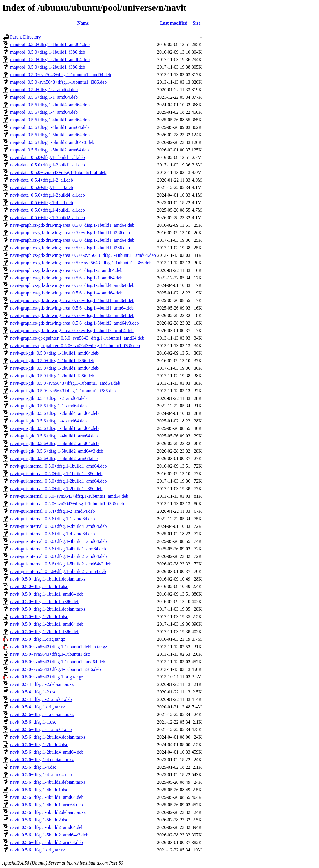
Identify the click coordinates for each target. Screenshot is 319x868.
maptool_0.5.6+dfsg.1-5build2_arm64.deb (49, 150)
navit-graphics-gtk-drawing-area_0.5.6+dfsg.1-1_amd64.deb (66, 278)
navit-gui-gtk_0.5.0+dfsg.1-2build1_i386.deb (52, 376)
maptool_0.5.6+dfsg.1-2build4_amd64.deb (50, 105)
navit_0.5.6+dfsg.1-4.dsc (33, 767)
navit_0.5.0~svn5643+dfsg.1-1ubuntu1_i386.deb (55, 669)
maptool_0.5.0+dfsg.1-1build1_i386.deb (48, 52)
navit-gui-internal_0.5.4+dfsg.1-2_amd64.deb (53, 511)
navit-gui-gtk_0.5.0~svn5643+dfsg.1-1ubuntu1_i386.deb (63, 391)
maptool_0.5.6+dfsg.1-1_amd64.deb (44, 97)
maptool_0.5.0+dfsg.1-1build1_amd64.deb (50, 44)
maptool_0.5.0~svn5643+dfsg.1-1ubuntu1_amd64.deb (61, 75)
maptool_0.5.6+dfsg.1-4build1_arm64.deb (49, 127)
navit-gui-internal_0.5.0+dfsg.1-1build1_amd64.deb (58, 466)
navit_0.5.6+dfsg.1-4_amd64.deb (41, 775)
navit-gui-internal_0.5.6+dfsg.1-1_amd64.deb (53, 519)
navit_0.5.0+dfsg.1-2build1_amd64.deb (47, 624)
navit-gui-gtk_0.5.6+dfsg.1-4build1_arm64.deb (54, 436)
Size (197, 23)
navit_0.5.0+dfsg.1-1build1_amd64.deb (47, 594)
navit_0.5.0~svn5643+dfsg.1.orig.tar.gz (47, 677)
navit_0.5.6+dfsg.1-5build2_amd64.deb (47, 827)
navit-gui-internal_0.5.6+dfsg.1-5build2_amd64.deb (58, 556)
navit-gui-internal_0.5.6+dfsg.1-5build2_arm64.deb (58, 571)
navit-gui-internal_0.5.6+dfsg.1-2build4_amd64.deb (58, 526)
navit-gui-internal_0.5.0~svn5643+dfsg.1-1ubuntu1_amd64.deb (69, 496)
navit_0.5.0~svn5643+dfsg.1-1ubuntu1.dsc (50, 654)
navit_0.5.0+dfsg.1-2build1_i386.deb (45, 632)
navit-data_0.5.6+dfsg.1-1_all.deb (42, 187)
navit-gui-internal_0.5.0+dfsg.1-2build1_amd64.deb (58, 481)
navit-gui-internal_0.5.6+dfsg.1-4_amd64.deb (53, 534)
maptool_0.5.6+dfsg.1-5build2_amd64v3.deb (52, 142)
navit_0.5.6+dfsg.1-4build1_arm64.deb (47, 805)
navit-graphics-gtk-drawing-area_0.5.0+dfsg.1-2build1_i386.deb (70, 248)
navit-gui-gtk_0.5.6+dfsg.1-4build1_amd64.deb (54, 428)
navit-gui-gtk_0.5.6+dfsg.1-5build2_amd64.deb (54, 443)
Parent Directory (25, 37)
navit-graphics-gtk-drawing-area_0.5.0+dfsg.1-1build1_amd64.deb (72, 225)
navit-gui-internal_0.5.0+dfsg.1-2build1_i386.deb (56, 489)
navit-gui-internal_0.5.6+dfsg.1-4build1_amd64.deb (58, 541)
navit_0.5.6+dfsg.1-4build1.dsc (39, 790)
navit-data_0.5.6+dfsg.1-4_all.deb (42, 203)
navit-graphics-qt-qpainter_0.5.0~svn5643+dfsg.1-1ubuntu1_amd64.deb (77, 338)
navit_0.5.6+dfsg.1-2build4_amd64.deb (47, 752)
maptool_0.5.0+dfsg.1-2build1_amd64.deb (50, 59)
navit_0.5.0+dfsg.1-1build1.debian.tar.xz (48, 579)
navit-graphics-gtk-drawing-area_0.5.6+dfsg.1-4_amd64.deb (66, 293)
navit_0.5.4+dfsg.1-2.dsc (33, 692)
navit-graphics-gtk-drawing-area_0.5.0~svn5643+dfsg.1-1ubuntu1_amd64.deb (83, 255)
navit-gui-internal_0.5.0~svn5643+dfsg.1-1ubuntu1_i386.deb (67, 504)
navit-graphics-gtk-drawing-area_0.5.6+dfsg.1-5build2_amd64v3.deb (74, 323)
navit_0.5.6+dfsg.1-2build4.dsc (39, 745)
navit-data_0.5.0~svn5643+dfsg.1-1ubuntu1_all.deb (58, 172)
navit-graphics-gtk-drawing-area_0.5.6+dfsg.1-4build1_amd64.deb (72, 300)
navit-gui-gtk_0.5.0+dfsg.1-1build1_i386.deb (52, 361)
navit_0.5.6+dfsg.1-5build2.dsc (39, 820)
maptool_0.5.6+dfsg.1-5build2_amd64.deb (50, 135)
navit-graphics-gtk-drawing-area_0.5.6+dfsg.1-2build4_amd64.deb (72, 285)
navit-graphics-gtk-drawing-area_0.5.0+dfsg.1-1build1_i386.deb (70, 233)
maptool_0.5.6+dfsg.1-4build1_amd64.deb (50, 120)
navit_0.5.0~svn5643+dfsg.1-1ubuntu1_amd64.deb (58, 662)
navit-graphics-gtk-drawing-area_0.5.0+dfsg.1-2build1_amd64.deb (72, 240)
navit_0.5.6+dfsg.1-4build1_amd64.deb (47, 797)
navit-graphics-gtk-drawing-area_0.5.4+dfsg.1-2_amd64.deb (66, 270)
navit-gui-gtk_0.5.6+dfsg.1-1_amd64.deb (48, 406)
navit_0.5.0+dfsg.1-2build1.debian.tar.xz (48, 609)
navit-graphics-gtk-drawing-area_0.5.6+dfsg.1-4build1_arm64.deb (72, 308)
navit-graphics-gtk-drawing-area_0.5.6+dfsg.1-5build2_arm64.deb (72, 330)
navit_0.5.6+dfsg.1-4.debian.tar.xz (42, 760)
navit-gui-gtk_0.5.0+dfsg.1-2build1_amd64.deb (54, 368)
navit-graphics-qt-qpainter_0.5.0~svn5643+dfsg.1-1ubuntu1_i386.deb (75, 346)
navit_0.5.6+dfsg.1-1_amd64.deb (41, 729)
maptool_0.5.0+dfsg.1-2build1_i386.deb (48, 67)
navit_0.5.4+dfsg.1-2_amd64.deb (41, 699)
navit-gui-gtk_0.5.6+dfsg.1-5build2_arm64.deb (54, 458)
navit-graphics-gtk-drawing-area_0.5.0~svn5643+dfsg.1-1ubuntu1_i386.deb (81, 263)
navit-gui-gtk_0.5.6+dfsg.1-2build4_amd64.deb (54, 413)
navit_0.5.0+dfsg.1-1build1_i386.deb (45, 601)
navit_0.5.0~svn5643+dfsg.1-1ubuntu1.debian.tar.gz (59, 647)
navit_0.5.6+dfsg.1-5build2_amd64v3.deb (49, 835)
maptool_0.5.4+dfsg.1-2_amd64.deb (44, 90)
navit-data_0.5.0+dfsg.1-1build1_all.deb (48, 157)
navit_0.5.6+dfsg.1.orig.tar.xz (38, 850)
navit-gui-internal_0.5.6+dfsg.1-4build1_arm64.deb (58, 549)
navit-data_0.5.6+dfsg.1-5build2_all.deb (48, 218)
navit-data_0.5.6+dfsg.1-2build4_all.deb (48, 195)
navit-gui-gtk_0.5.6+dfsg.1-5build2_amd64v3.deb (57, 451)
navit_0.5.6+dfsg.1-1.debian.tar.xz (42, 714)
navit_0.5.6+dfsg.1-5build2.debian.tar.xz (48, 812)
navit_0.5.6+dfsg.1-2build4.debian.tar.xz (48, 737)
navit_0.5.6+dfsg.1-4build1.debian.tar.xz (48, 782)
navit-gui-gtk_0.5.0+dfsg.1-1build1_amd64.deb (54, 353)
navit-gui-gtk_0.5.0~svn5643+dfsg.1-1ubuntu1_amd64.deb (65, 383)
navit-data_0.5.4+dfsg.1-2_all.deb (42, 180)
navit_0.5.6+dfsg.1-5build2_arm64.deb (47, 842)
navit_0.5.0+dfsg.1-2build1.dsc (39, 617)
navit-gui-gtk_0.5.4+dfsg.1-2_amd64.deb (48, 398)
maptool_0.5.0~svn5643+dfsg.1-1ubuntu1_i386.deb (58, 82)
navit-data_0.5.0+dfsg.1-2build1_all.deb (48, 165)
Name (83, 23)
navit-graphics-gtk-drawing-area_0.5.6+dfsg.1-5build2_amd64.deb (72, 315)
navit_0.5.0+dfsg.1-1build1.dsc (39, 586)
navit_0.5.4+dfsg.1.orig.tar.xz (38, 707)
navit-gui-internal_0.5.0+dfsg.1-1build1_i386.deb (56, 474)
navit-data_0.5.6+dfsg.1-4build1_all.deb (48, 210)
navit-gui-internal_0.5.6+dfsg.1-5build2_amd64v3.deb (61, 564)
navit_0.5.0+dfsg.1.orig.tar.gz (38, 639)
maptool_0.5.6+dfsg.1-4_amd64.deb (44, 112)
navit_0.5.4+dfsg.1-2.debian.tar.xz (42, 684)
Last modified (174, 23)
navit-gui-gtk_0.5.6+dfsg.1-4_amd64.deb (48, 421)
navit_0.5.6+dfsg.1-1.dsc (33, 722)
